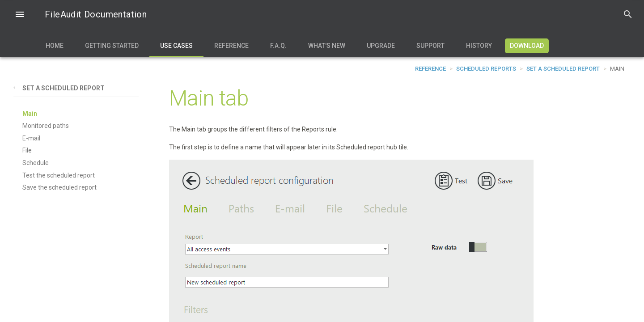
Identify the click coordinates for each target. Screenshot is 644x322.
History (479, 46)
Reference (231, 46)
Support (430, 46)
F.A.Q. (278, 46)
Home (55, 46)
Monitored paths (46, 126)
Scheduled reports (486, 69)
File (27, 150)
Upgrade (381, 46)
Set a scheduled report (563, 69)
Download (527, 46)
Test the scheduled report (59, 175)
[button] (20, 15)
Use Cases (176, 46)
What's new (327, 46)
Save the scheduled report (59, 187)
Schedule (36, 163)
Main (30, 114)
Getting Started (112, 46)
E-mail (31, 138)
